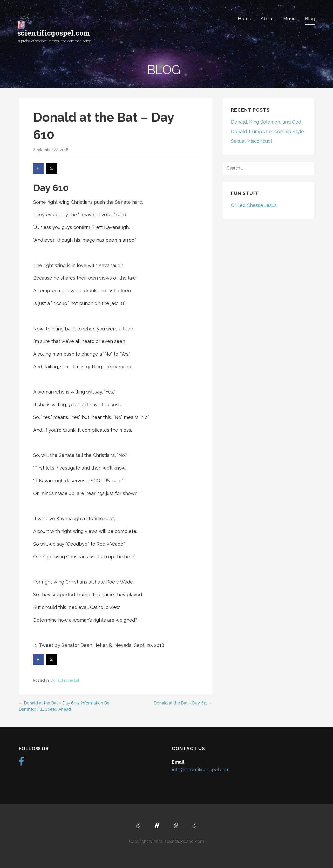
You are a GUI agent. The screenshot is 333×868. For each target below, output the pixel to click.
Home (244, 19)
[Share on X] (52, 168)
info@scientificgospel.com (201, 769)
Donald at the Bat (65, 680)
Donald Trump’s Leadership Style (267, 131)
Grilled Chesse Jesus (254, 205)
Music (289, 19)
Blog (310, 19)
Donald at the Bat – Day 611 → (183, 703)
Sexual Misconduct (252, 141)
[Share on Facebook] (38, 168)
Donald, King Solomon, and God (266, 122)
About (267, 19)
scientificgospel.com (54, 33)
